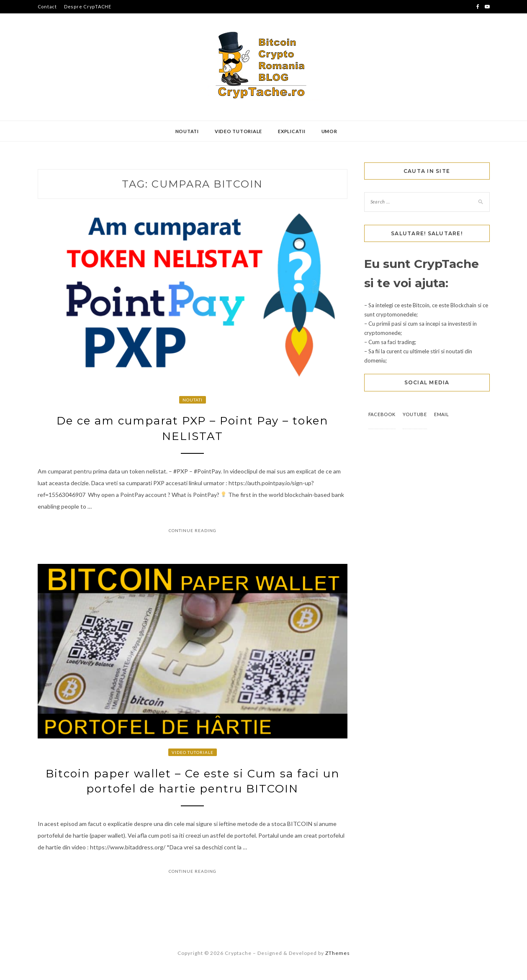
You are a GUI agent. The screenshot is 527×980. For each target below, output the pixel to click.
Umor (329, 131)
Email (442, 414)
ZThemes (338, 953)
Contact (47, 6)
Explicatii (292, 131)
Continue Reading (193, 530)
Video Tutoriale (238, 131)
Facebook (382, 414)
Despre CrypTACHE (88, 6)
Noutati (187, 131)
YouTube (415, 414)
